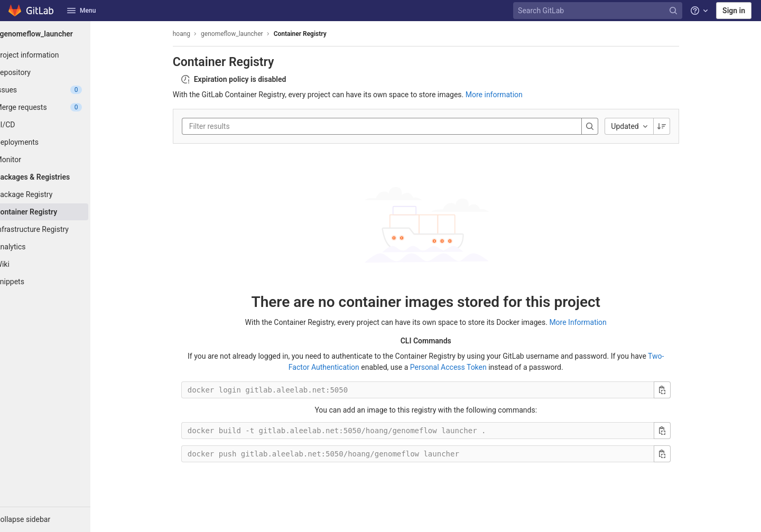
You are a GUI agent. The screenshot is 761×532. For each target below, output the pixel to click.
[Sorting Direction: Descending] (674, 126)
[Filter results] (265, 126)
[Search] (603, 126)
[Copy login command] (675, 390)
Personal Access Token (461, 367)
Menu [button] (81, 11)
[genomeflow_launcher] (58, 34)
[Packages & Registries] (58, 177)
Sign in (734, 11)
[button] (58, 519)
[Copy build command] (675, 431)
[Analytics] (58, 247)
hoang (194, 34)
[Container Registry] (58, 212)
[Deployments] (58, 142)
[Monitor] (58, 160)
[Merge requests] (58, 107)
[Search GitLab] (599, 11)
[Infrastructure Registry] (58, 229)
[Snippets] (58, 282)
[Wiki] (58, 264)
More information (507, 95)
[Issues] (58, 90)
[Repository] (58, 72)
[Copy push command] (675, 454)
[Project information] (58, 55)
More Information (591, 322)
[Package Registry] (58, 194)
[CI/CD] (58, 125)
